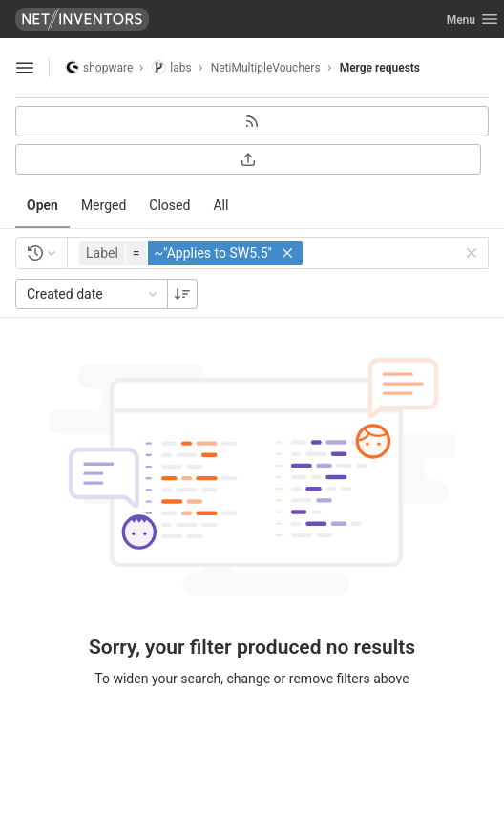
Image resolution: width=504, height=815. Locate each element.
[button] (193, 253)
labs (171, 67)
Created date (94, 294)
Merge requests (380, 68)
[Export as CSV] (248, 159)
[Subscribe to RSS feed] (252, 121)
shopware (99, 67)
